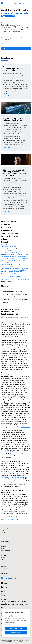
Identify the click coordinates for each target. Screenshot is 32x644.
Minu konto (22, 3)
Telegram (5, 587)
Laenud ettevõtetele (16, 300)
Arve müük (4, 532)
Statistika (3, 546)
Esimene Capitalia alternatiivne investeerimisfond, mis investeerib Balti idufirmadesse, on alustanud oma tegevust (15, 278)
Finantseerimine (6, 289)
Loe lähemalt (8, 624)
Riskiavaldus (4, 548)
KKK (2, 564)
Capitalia (7, 517)
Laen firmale (25, 300)
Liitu (4, 48)
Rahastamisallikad (5, 537)
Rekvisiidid (4, 560)
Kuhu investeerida (6, 297)
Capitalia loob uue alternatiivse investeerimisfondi (11, 265)
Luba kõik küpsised (16, 628)
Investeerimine (20, 292)
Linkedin (4, 583)
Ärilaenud (25, 294)
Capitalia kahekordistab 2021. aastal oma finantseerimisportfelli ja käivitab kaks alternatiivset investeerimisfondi (14, 270)
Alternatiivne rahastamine (8, 292)
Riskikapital (15, 297)
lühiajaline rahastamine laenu (20, 452)
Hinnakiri (3, 557)
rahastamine (10, 520)
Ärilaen (13, 289)
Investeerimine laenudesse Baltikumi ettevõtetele (13, 261)
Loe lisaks (7, 96)
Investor (21, 297)
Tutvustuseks (4, 566)
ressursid (15, 520)
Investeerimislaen (5, 535)
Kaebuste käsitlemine (6, 569)
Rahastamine (5, 294)
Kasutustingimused (6, 551)
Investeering (5, 302)
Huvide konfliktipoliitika (7, 571)
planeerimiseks (25, 427)
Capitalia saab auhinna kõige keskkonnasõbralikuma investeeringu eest (15, 254)
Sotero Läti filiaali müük (9, 274)
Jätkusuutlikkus (5, 573)
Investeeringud (5, 300)
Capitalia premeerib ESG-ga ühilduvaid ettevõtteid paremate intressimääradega (14, 257)
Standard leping (5, 562)
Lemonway (11, 641)
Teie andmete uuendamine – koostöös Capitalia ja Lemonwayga (14, 246)
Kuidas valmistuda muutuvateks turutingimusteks (12, 250)
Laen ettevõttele (21, 289)
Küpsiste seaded (16, 633)
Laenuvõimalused (5, 544)
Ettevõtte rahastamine (15, 294)
